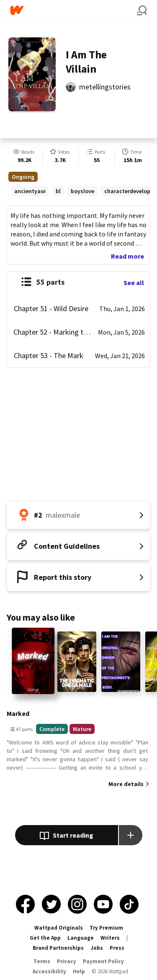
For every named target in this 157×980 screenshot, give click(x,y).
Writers (110, 938)
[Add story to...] (131, 835)
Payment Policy (103, 961)
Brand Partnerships (58, 948)
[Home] (73, 10)
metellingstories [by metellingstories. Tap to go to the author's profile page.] (105, 87)
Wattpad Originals (59, 928)
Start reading (66, 836)
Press (117, 948)
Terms (42, 961)
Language (81, 938)
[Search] (142, 10)
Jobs (97, 948)
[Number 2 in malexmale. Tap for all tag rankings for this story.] (78, 515)
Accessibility (49, 971)
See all (134, 283)
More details (126, 784)
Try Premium (106, 928)
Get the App (45, 938)
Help (79, 971)
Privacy (67, 961)
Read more (127, 256)
